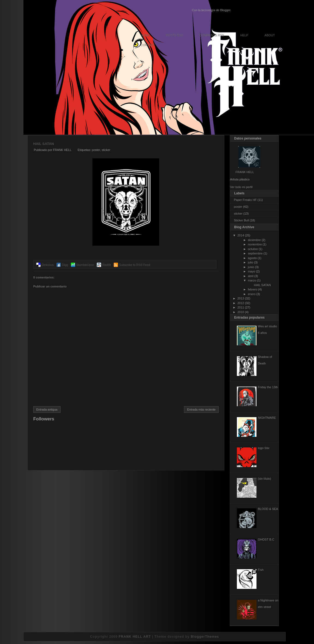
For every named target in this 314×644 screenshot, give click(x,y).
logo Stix (264, 448)
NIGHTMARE (267, 418)
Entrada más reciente (201, 409)
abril (251, 276)
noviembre (255, 244)
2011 (241, 307)
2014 (241, 235)
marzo (252, 280)
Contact (148, 45)
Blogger (225, 10)
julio (250, 262)
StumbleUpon (85, 265)
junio (251, 267)
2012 (241, 303)
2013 (241, 298)
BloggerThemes (205, 637)
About (270, 35)
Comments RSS (212, 35)
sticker (106, 150)
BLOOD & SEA (268, 509)
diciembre (254, 240)
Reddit (106, 265)
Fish (261, 570)
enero (252, 294)
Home (145, 35)
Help (244, 35)
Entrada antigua (47, 409)
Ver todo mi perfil (241, 187)
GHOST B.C (266, 539)
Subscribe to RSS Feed (135, 265)
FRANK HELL (245, 172)
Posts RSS (175, 35)
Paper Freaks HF (245, 200)
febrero (253, 289)
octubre (253, 249)
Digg (65, 265)
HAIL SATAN (44, 144)
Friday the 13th (268, 387)
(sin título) (264, 479)
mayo (251, 271)
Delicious (48, 265)
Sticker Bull (241, 220)
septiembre (255, 253)
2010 (241, 312)
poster (96, 150)
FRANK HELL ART (135, 637)
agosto (252, 258)
